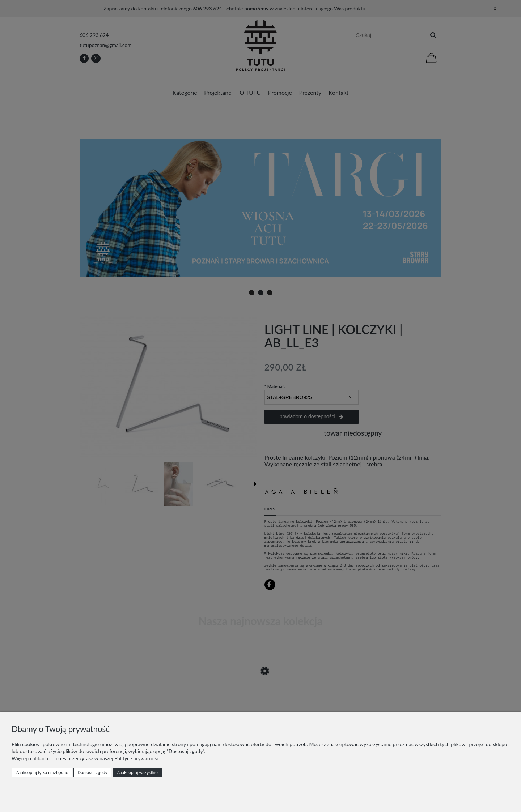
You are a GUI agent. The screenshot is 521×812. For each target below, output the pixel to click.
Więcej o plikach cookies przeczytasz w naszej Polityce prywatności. (87, 758)
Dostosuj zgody (93, 773)
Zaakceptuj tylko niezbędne (42, 773)
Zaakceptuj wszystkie (137, 773)
